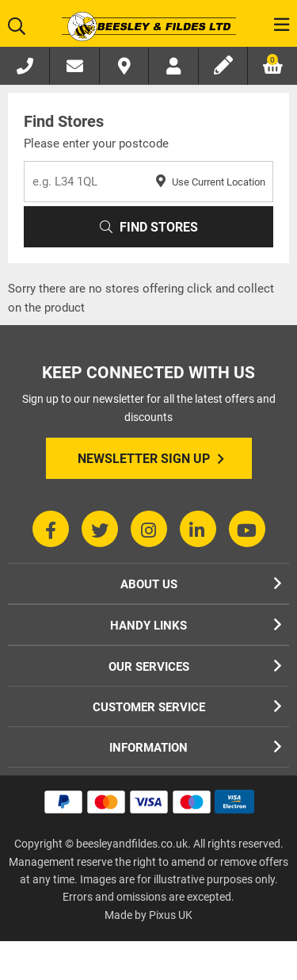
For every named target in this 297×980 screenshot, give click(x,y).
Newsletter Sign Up (151, 459)
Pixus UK (171, 915)
